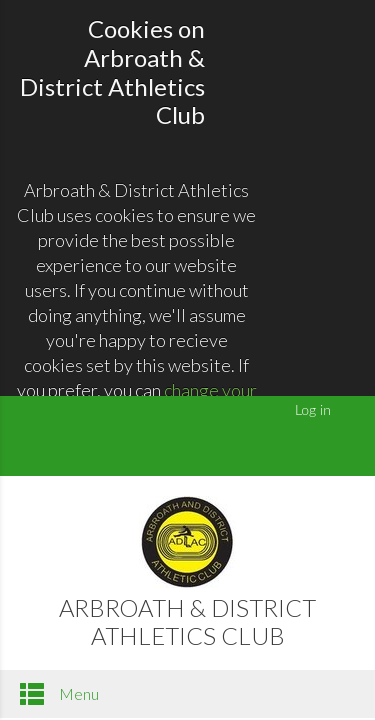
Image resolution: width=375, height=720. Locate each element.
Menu (59, 694)
